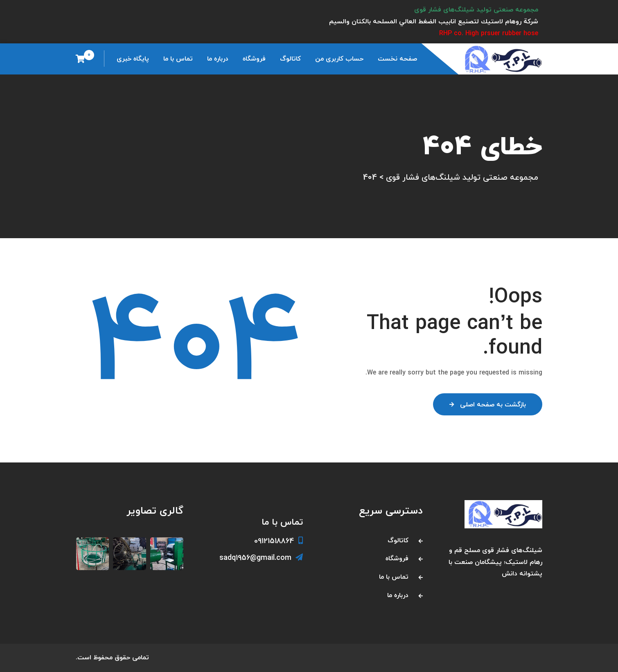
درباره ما (218, 59)
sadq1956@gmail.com (261, 558)
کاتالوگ (290, 59)
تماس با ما (178, 59)
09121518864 (279, 541)
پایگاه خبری (133, 59)
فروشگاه (254, 59)
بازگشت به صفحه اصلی (488, 405)
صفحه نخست (397, 59)
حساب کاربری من (339, 59)
